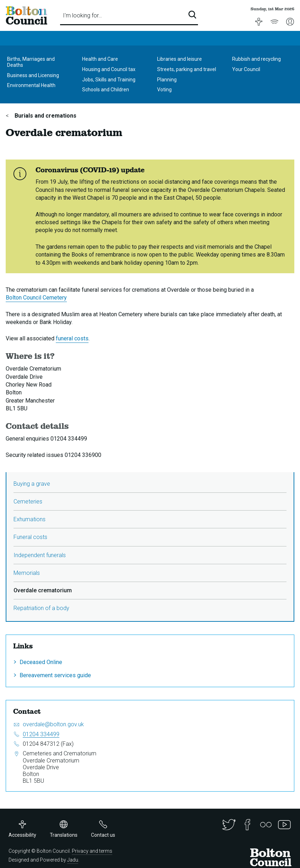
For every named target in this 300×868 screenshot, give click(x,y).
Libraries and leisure (180, 59)
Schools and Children (106, 90)
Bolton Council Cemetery (36, 298)
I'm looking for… (82, 15)
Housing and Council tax (109, 69)
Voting (164, 90)
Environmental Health (31, 85)
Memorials (27, 573)
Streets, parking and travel (187, 69)
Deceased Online (41, 662)
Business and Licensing (33, 75)
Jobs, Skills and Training (109, 80)
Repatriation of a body (41, 608)
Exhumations (30, 519)
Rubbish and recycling (256, 59)
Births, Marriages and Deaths (31, 62)
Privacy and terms (92, 851)
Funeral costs (30, 537)
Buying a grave (32, 484)
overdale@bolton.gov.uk (53, 724)
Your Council (246, 69)
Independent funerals (40, 555)
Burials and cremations (45, 116)
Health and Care (100, 59)
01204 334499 (41, 734)
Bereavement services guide (55, 675)
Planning (167, 80)
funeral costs (72, 338)
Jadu (73, 860)
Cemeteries (28, 502)
